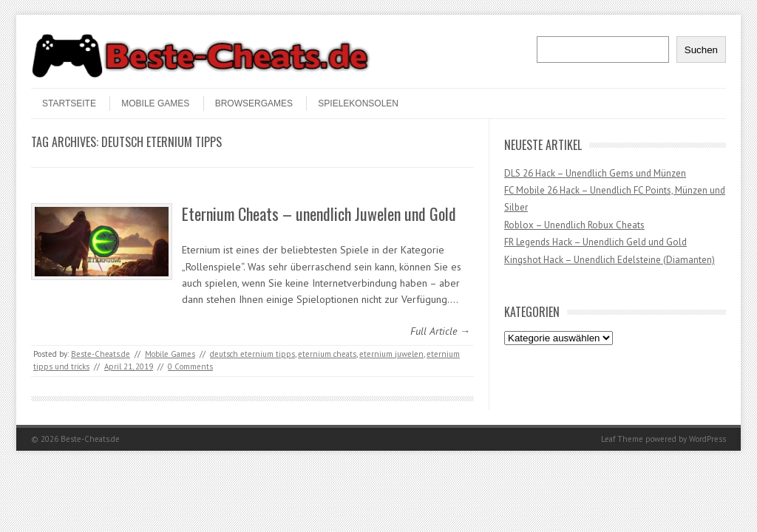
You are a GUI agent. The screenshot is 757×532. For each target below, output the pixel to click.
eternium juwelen (391, 354)
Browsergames (254, 103)
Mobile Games (155, 103)
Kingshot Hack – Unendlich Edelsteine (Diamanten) (610, 260)
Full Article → (440, 331)
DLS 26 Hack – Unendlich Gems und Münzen (595, 173)
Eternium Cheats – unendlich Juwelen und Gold (319, 214)
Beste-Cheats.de (101, 354)
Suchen (701, 50)
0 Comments (190, 366)
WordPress (707, 439)
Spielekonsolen (358, 103)
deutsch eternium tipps (252, 354)
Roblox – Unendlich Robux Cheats (574, 225)
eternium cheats (327, 354)
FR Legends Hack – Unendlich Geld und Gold (595, 242)
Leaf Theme (622, 439)
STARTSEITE (69, 103)
